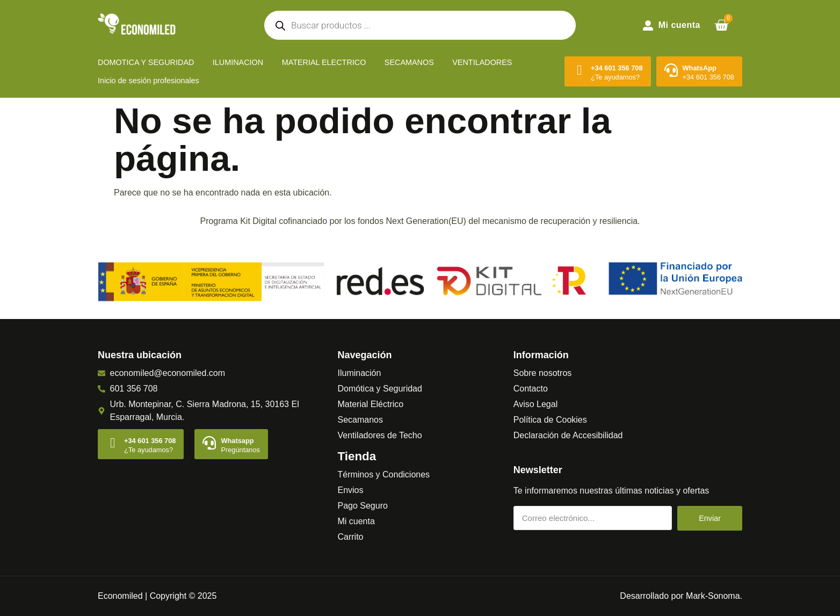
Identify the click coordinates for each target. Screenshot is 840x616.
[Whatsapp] (209, 443)
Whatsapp (237, 441)
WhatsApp (700, 68)
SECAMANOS (409, 62)
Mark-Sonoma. (714, 596)
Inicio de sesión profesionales (149, 81)
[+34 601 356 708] (579, 70)
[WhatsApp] (671, 70)
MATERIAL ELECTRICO (324, 62)
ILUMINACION (238, 62)
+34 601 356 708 (617, 68)
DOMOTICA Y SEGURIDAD (146, 62)
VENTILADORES (482, 62)
